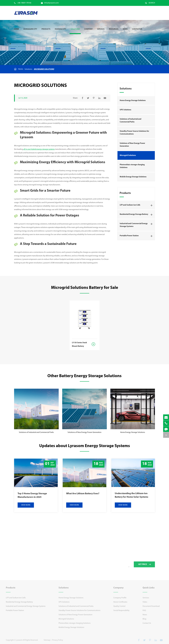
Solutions (75, 31)
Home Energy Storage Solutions (133, 101)
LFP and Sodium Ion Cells (137, 205)
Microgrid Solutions (44, 69)
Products (46, 31)
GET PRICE (144, 566)
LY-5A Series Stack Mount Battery (79, 344)
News (125, 31)
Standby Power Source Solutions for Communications (134, 133)
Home (17, 31)
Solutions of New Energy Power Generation (132, 145)
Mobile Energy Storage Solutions (133, 177)
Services (101, 31)
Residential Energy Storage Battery (137, 215)
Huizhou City (60, 31)
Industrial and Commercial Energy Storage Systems (137, 224)
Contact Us (137, 31)
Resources (114, 31)
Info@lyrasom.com (50, 3)
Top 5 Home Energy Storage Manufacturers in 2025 (32, 495)
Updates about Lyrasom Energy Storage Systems (85, 446)
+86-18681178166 (23, 3)
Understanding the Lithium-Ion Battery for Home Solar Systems (132, 495)
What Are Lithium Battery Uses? (83, 494)
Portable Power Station (137, 236)
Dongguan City (30, 31)
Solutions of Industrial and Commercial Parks (131, 121)
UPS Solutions (125, 110)
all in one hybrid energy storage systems (39, 149)
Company (88, 31)
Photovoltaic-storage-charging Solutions (132, 166)
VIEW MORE (26, 505)
